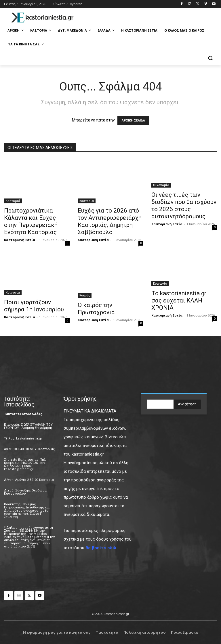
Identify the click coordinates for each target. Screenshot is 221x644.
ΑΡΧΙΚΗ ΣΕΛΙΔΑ (133, 120)
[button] (210, 58)
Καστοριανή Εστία (20, 240)
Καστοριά (13, 201)
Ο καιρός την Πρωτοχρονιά (96, 309)
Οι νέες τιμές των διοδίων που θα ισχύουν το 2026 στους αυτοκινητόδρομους (184, 206)
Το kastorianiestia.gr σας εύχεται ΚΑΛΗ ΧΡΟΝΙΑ (179, 300)
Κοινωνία (13, 292)
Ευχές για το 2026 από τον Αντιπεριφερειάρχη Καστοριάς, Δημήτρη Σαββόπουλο (110, 221)
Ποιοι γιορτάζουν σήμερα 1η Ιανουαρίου (34, 306)
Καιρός (85, 295)
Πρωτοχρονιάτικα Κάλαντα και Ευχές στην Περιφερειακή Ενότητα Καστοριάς (31, 221)
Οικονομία (161, 185)
